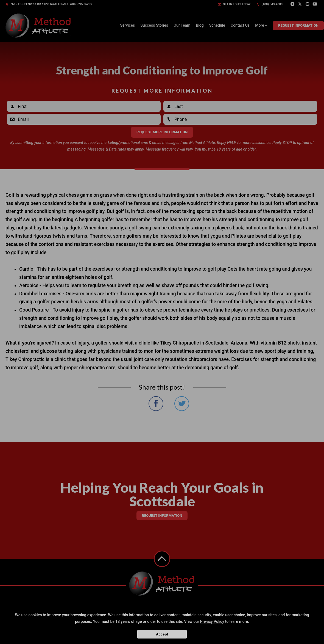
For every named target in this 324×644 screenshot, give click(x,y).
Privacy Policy (212, 621)
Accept (162, 634)
